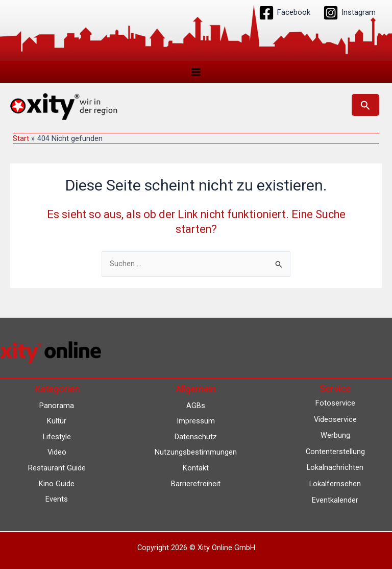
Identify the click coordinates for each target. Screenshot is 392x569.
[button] (365, 105)
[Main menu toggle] (196, 72)
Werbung (335, 436)
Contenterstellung (335, 452)
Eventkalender (335, 500)
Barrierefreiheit (196, 484)
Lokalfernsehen (335, 484)
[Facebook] (285, 13)
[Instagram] (349, 13)
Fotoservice (335, 404)
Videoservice (335, 419)
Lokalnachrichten (335, 468)
